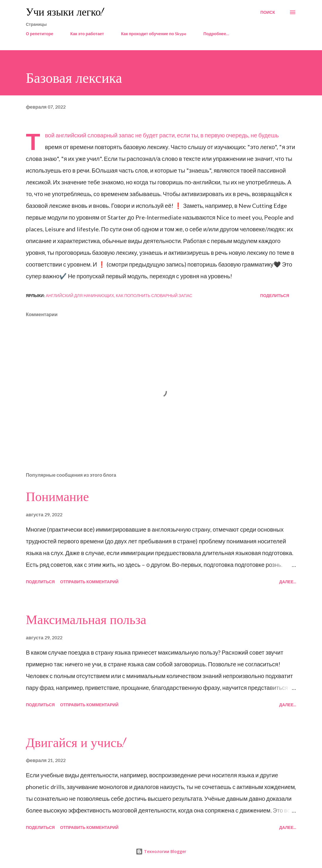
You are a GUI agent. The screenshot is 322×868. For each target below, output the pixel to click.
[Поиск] (268, 12)
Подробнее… (216, 34)
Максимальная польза (86, 620)
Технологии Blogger (161, 851)
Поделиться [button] (275, 295)
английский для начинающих (80, 295)
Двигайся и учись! (76, 743)
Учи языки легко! (65, 12)
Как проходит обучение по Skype (154, 34)
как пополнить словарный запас (154, 295)
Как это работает (87, 34)
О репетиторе (40, 34)
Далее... (288, 582)
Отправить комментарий (89, 582)
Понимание (57, 497)
